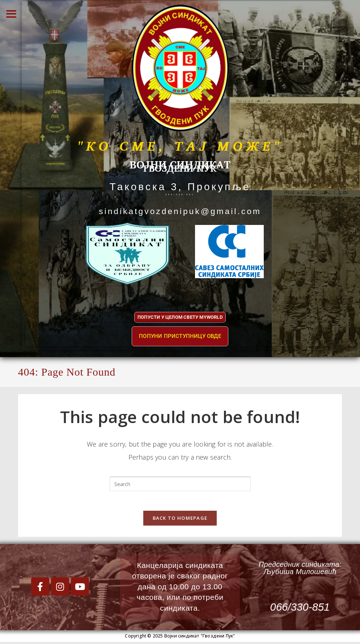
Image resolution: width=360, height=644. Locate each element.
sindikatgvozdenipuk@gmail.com (180, 210)
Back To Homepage (180, 520)
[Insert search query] (180, 483)
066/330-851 (180, 193)
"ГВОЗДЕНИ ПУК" (180, 166)
